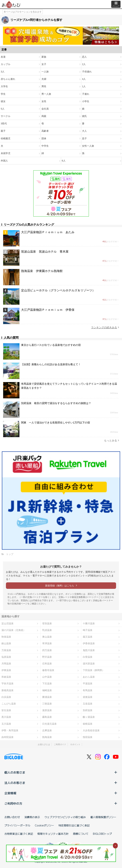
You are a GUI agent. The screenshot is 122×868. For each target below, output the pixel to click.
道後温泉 (88, 697)
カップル (6, 64)
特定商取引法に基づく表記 (74, 825)
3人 (3, 72)
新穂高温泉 (7, 690)
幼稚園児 (6, 138)
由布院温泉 (7, 737)
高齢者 (45, 131)
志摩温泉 (47, 730)
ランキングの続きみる (105, 327)
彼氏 (84, 116)
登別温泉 (47, 623)
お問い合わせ (12, 817)
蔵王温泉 (88, 637)
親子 (3, 131)
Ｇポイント (75, 744)
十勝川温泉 (89, 623)
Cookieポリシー (44, 825)
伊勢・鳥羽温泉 (10, 730)
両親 (44, 116)
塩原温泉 (6, 657)
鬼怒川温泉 (89, 650)
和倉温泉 (6, 677)
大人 (84, 131)
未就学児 (6, 153)
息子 (84, 138)
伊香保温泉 (89, 643)
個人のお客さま (61, 772)
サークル (6, 116)
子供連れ (87, 72)
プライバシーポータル (17, 825)
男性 (44, 86)
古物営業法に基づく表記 (19, 834)
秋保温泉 (6, 637)
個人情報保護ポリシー (103, 817)
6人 (64, 161)
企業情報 (61, 793)
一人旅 (45, 72)
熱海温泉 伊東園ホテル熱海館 (42, 271)
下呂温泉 (47, 684)
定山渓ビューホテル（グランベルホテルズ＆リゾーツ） (58, 290)
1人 (84, 86)
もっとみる (112, 440)
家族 (44, 57)
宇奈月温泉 (7, 684)
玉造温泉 (88, 704)
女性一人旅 (88, 146)
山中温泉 (47, 677)
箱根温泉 (88, 724)
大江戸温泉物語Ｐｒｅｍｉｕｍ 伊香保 (48, 310)
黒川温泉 (6, 717)
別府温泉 (88, 710)
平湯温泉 (88, 684)
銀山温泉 (6, 643)
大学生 (4, 86)
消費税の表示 (32, 817)
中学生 (45, 146)
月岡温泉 (6, 664)
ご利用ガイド (60, 744)
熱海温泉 (47, 737)
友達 (3, 57)
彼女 (3, 101)
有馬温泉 (88, 690)
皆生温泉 (6, 710)
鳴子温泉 (88, 630)
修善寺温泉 (48, 670)
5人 (3, 109)
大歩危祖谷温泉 (91, 730)
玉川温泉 (6, 724)
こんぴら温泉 (9, 704)
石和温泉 (47, 664)
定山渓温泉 (7, 623)
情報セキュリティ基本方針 (53, 834)
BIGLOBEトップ (102, 834)
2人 (84, 64)
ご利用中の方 (61, 803)
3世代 (4, 124)
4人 (84, 79)
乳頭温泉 (47, 630)
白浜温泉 (6, 697)
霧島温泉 (47, 717)
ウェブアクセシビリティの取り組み (65, 817)
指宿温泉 (88, 737)
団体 (44, 138)
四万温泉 (47, 650)
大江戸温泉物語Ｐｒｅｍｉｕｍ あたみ (48, 232)
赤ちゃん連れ (8, 79)
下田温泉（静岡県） (94, 670)
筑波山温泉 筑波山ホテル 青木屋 (45, 252)
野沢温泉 (47, 657)
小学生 (86, 101)
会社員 (45, 109)
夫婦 (44, 79)
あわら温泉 (89, 677)
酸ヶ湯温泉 (89, 717)
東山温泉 (47, 637)
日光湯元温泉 (49, 724)
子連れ (86, 94)
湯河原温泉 (89, 664)
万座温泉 (6, 650)
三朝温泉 (47, 704)
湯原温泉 (47, 710)
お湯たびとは (44, 744)
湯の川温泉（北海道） (14, 630)
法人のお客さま (61, 783)
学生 (3, 94)
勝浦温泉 (47, 697)
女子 (44, 64)
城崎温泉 (47, 690)
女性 (44, 101)
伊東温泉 (6, 670)
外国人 (4, 161)
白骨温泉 (88, 657)
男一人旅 (46, 94)
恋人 (84, 57)
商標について (81, 834)
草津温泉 (47, 643)
